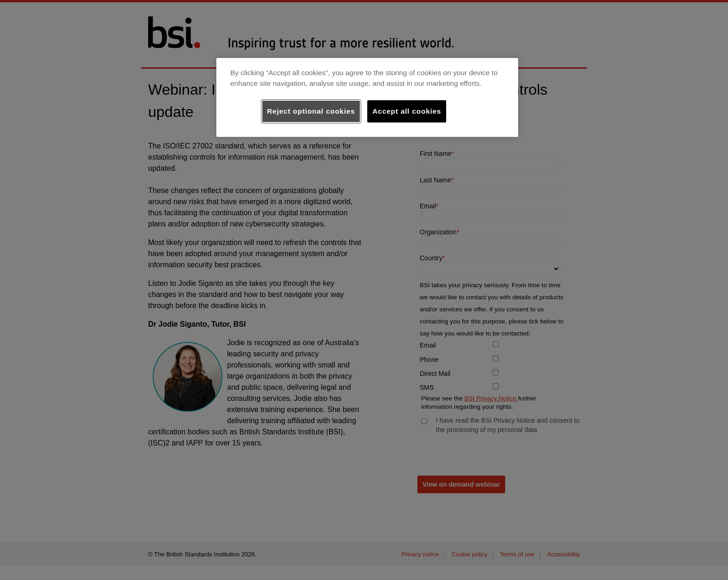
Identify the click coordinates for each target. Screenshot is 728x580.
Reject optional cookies (311, 111)
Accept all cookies (407, 111)
